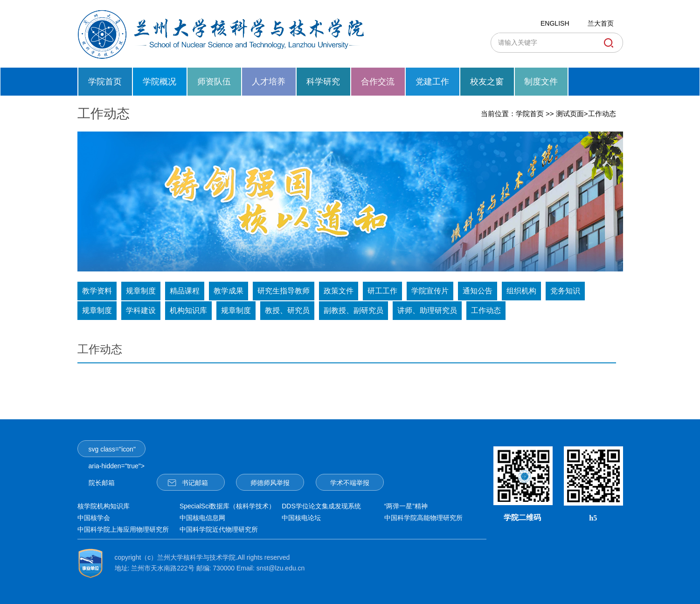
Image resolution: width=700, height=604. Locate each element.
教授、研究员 (287, 310)
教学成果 (229, 291)
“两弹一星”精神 (406, 506)
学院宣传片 (430, 291)
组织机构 (521, 291)
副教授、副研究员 (353, 310)
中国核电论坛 (301, 518)
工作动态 (602, 114)
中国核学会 (94, 518)
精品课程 (185, 291)
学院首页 (530, 114)
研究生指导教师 (284, 291)
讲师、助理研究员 (427, 310)
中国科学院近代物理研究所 (219, 529)
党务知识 (565, 291)
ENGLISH (555, 23)
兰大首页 (601, 23)
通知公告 (478, 291)
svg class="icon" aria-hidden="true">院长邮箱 (117, 451)
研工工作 (382, 291)
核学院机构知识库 (104, 506)
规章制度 (141, 291)
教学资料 (97, 291)
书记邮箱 (188, 482)
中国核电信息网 (202, 518)
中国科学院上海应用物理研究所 (123, 529)
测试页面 (570, 114)
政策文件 (339, 291)
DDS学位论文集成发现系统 (321, 506)
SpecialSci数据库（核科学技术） (227, 506)
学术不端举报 (350, 483)
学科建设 (141, 310)
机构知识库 (188, 310)
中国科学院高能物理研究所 (423, 518)
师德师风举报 (270, 483)
